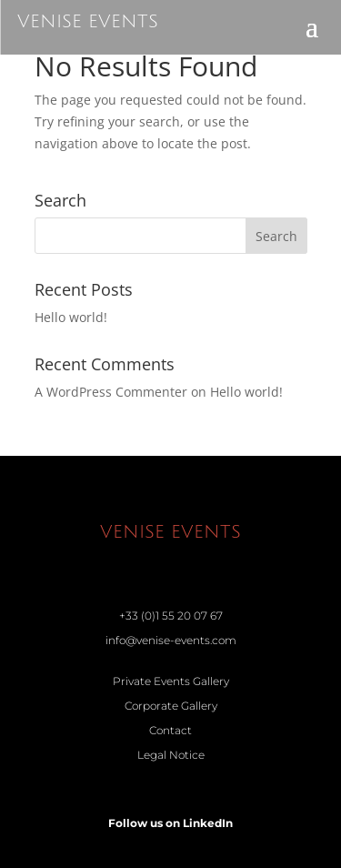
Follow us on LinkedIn (170, 823)
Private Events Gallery (171, 681)
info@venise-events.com (171, 640)
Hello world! (71, 317)
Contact (170, 730)
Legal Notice (171, 755)
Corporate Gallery (171, 706)
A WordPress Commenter (111, 392)
